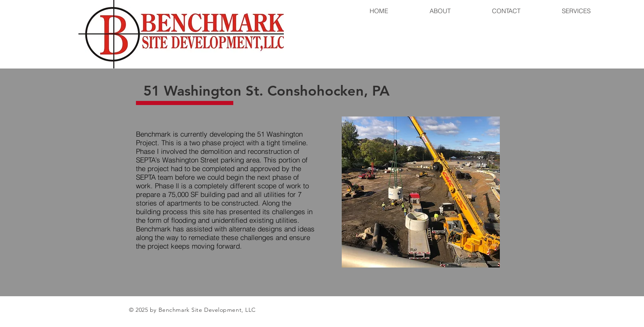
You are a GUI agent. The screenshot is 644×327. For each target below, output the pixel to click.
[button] (421, 192)
